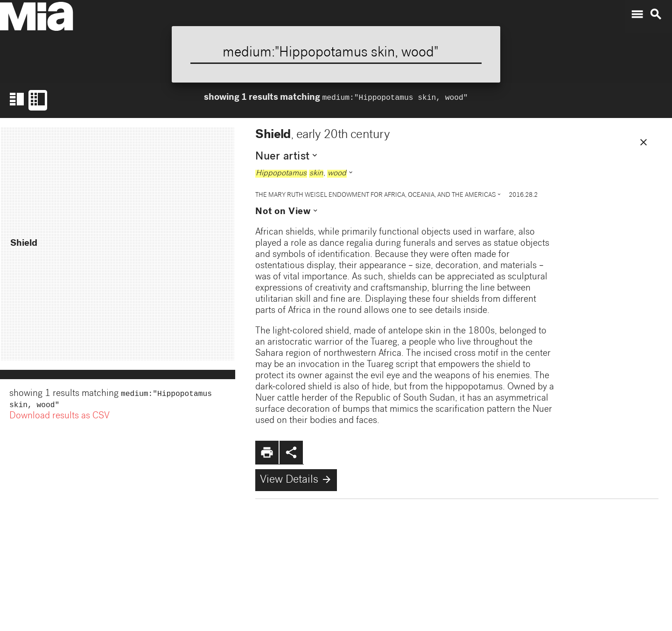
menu (637, 14)
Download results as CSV (59, 418)
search (656, 14)
